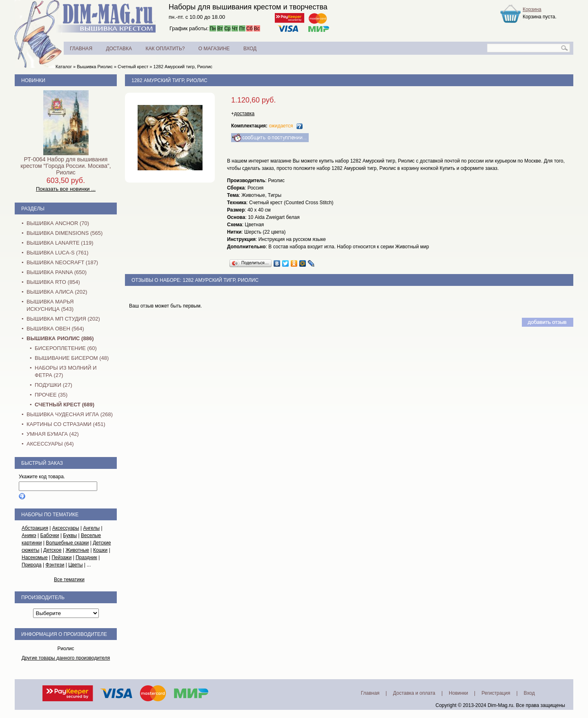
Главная (370, 693)
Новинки (33, 80)
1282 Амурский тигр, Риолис (183, 67)
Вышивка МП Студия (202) (63, 319)
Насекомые (35, 557)
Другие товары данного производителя (66, 658)
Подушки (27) (53, 385)
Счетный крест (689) (65, 405)
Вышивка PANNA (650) (57, 272)
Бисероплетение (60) (66, 348)
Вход (529, 693)
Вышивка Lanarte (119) (60, 243)
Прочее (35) (51, 395)
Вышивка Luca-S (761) (58, 253)
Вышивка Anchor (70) (58, 223)
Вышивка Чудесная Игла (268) (70, 414)
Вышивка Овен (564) (55, 329)
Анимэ (29, 535)
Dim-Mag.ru (500, 705)
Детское (52, 550)
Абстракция (35, 528)
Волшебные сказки (67, 543)
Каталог (64, 67)
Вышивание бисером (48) (72, 358)
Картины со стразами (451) (66, 424)
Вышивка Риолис (95, 67)
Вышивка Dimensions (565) (65, 233)
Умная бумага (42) (53, 434)
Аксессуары (66, 528)
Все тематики (69, 580)
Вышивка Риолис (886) (60, 338)
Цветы (76, 565)
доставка (244, 114)
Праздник (86, 557)
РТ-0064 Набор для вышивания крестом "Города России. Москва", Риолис (66, 166)
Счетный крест (133, 67)
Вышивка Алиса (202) (57, 292)
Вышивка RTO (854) (53, 282)
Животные (77, 550)
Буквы (70, 535)
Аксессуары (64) (50, 444)
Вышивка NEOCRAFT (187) (62, 262)
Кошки (100, 550)
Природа (32, 565)
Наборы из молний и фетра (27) (66, 371)
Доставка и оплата (414, 693)
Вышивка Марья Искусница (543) (50, 305)
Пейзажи (61, 557)
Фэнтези (55, 565)
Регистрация (496, 693)
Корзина (532, 9)
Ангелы (91, 528)
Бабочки (50, 535)
